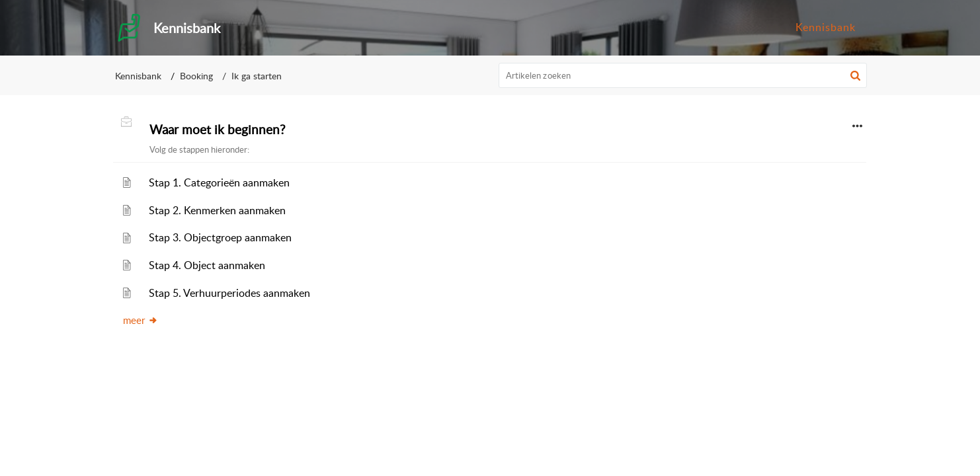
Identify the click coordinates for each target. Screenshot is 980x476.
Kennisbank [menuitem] (826, 27)
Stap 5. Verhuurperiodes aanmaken (229, 293)
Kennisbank (138, 76)
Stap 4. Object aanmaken (207, 265)
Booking (196, 76)
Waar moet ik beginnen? (218, 130)
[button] (855, 75)
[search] (683, 75)
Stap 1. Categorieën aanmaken (219, 182)
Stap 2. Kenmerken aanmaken (217, 210)
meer (141, 320)
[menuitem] (826, 28)
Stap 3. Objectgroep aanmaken (220, 237)
